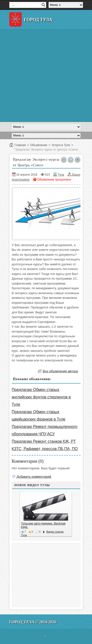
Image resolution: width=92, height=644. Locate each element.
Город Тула (38, 20)
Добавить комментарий (34, 477)
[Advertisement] (46, 76)
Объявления (39, 145)
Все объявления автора (60, 371)
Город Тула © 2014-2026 (33, 622)
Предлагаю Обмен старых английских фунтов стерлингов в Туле (41, 397)
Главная (20, 145)
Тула (61, 175)
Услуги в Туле (61, 145)
